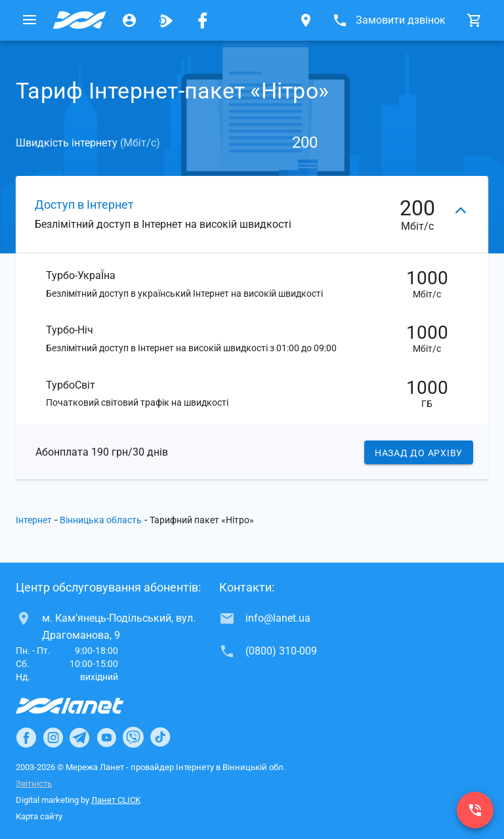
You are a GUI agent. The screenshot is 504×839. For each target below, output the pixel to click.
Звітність (34, 784)
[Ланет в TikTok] (160, 738)
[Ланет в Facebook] (26, 738)
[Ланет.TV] (166, 20)
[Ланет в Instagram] (53, 738)
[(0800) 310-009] (475, 810)
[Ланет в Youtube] (106, 738)
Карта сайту (39, 817)
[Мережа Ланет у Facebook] (203, 20)
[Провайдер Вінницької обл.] (79, 20)
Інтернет (34, 521)
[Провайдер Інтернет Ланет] (85, 706)
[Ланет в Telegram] (79, 738)
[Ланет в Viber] (133, 738)
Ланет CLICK (116, 801)
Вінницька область (101, 521)
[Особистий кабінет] (129, 20)
